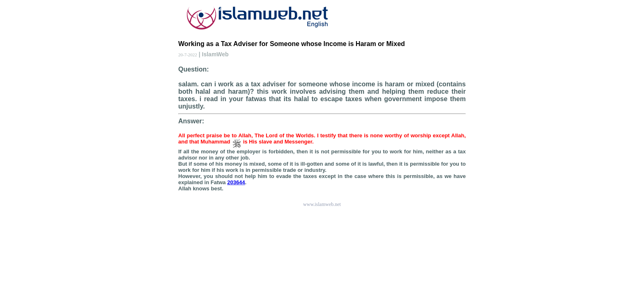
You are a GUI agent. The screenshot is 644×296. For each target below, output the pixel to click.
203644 (236, 182)
